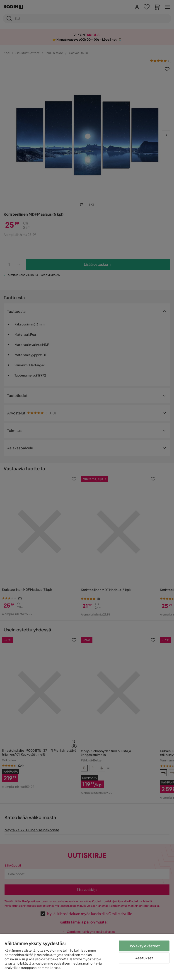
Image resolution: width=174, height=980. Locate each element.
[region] (87, 957)
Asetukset (144, 958)
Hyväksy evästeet (144, 946)
